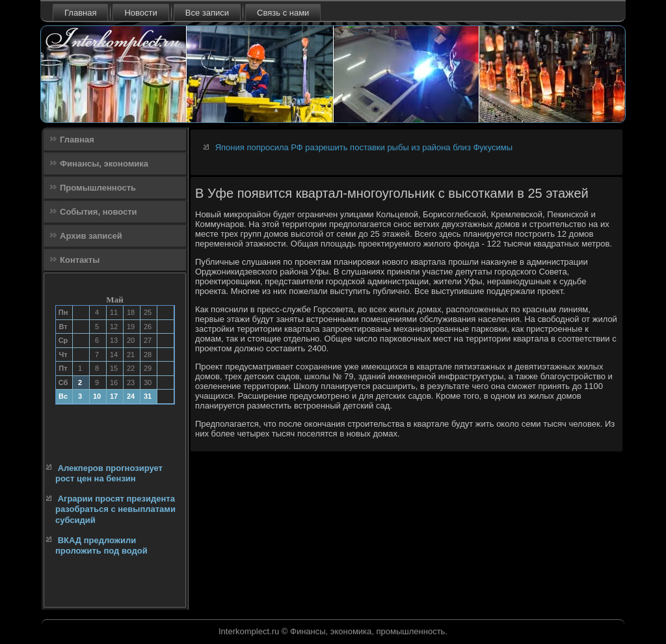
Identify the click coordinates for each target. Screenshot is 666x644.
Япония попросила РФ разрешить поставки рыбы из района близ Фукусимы (364, 147)
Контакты (80, 260)
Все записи (207, 13)
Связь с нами (283, 13)
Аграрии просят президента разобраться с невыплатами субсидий (115, 509)
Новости (140, 13)
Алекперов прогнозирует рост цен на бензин (109, 473)
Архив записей (91, 236)
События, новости (99, 212)
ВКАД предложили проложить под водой (101, 545)
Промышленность (98, 188)
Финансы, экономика (104, 164)
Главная (80, 13)
